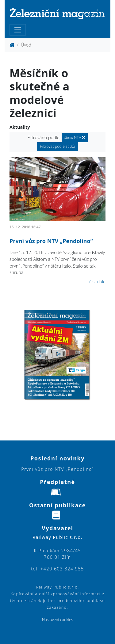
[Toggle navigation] (18, 30)
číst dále (97, 282)
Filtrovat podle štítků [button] (57, 146)
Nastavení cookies (57, 620)
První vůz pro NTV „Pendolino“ (51, 241)
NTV (75, 137)
